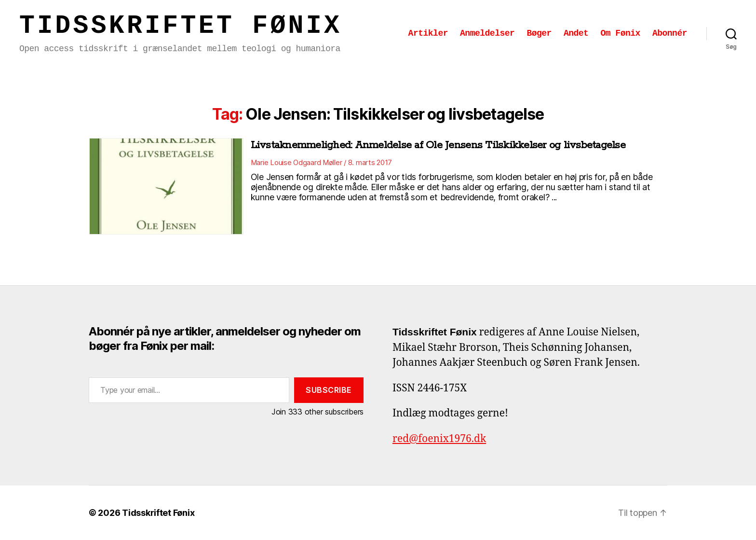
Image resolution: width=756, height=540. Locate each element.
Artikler (428, 33)
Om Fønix (620, 33)
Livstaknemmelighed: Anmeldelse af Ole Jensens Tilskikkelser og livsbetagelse (438, 145)
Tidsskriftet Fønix (181, 26)
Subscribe (329, 390)
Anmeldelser (487, 33)
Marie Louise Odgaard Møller (297, 162)
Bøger (539, 33)
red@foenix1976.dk (439, 439)
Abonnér (670, 33)
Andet (576, 33)
